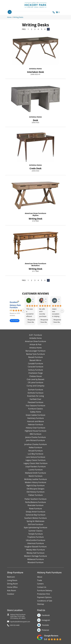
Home (9, 17)
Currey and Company (35, 386)
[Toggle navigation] (10, 12)
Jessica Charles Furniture (36, 437)
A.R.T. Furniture (35, 335)
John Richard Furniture (35, 440)
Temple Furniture (35, 534)
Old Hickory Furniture (35, 492)
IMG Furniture (35, 434)
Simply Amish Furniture (35, 512)
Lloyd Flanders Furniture (35, 467)
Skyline (35, 215)
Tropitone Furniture (36, 537)
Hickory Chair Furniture (35, 428)
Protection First (44, 594)
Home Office (12, 587)
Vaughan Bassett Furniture (35, 547)
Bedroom (11, 577)
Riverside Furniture (35, 505)
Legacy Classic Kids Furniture (35, 463)
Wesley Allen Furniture (35, 550)
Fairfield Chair (35, 399)
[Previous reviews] (24, 311)
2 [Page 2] (32, 29)
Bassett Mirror (36, 360)
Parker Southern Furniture (35, 499)
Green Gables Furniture (36, 415)
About (40, 577)
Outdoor (11, 594)
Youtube (45, 625)
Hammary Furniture (35, 418)
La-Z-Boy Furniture (35, 454)
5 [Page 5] (42, 29)
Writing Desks (18, 17)
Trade (40, 580)
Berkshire (36, 265)
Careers (40, 584)
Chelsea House (35, 376)
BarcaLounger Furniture (35, 351)
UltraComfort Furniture (35, 540)
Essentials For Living (36, 396)
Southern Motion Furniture (35, 518)
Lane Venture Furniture (35, 457)
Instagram (46, 620)
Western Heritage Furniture (35, 556)
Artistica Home (35, 69)
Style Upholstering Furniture (35, 528)
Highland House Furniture (36, 431)
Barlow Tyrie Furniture (35, 354)
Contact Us (42, 587)
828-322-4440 (15, 625)
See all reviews (15, 321)
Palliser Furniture (35, 495)
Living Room (12, 580)
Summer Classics (35, 531)
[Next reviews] (62, 311)
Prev (24, 29)
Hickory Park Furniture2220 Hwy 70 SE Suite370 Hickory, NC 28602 (18, 616)
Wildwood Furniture (35, 559)
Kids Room (12, 590)
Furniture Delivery (45, 590)
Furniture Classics (35, 409)
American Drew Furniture (36, 213)
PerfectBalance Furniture (35, 502)
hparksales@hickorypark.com (20, 622)
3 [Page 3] (35, 29)
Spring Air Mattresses (36, 521)
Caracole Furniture (35, 367)
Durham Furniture (35, 390)
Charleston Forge (35, 373)
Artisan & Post (35, 344)
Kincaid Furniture (35, 451)
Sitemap (41, 604)
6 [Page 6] (45, 29)
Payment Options (44, 597)
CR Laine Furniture (35, 382)
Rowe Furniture (36, 509)
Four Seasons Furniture (35, 406)
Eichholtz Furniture (36, 393)
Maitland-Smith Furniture (35, 473)
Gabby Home (35, 412)
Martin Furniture (35, 476)
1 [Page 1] (28, 29)
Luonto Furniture (36, 470)
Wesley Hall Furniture (36, 553)
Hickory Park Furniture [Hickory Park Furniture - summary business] (15, 306)
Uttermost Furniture (35, 543)
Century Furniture (36, 370)
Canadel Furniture (35, 364)
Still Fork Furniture (35, 524)
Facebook (46, 615)
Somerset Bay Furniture (35, 515)
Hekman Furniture (35, 425)
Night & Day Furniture (35, 485)
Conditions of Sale (45, 601)
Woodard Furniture (36, 562)
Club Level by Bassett (35, 379)
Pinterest (45, 630)
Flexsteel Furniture (36, 402)
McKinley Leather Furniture (35, 479)
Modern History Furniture (35, 482)
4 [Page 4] (38, 29)
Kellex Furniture (35, 447)
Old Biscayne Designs (35, 489)
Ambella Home (35, 338)
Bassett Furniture (36, 357)
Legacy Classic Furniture (35, 460)
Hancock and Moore (35, 421)
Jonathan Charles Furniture (36, 444)
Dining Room (12, 584)
